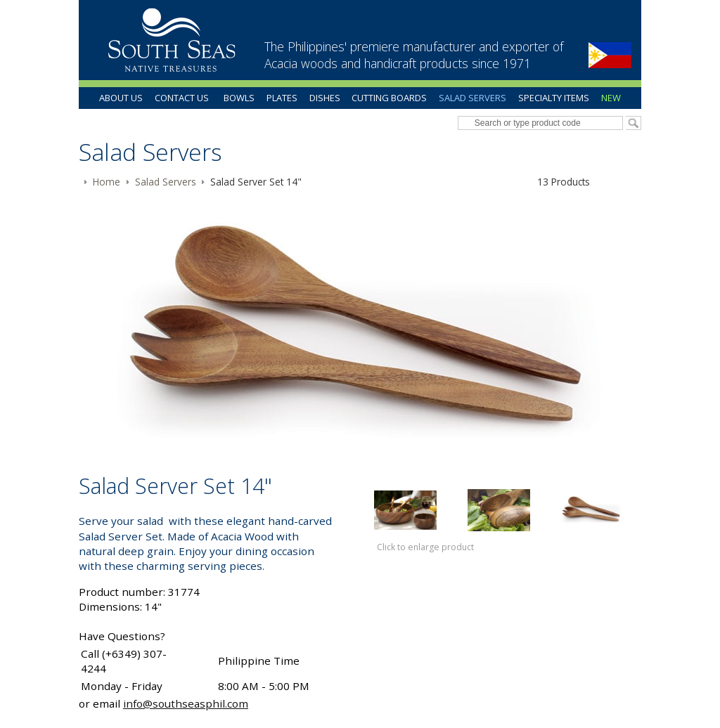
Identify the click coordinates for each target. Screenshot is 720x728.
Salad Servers (472, 98)
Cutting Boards (389, 98)
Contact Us (182, 98)
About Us (121, 98)
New (611, 98)
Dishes (325, 98)
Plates (282, 98)
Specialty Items (554, 98)
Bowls (239, 98)
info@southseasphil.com (186, 703)
